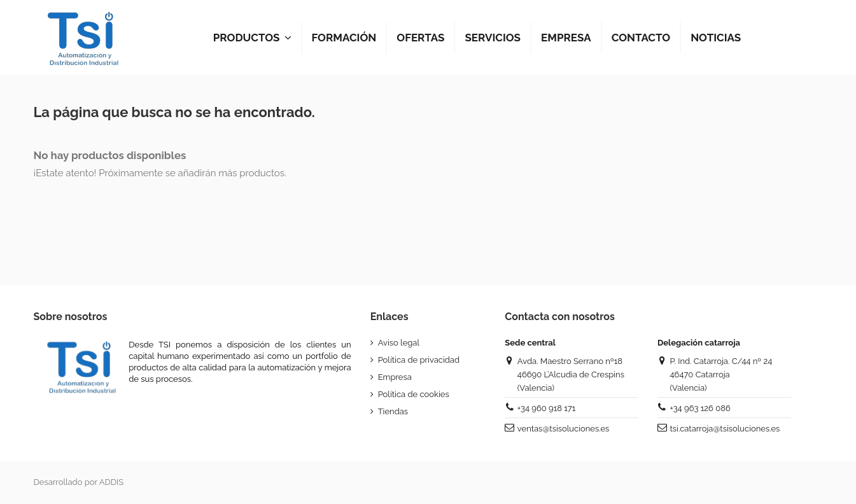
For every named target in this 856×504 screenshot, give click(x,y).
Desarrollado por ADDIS (79, 482)
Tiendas (393, 411)
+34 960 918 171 (546, 408)
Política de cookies (414, 394)
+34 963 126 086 (700, 408)
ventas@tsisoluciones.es (563, 429)
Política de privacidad (419, 360)
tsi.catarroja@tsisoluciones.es (725, 429)
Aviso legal (399, 343)
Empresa (395, 377)
